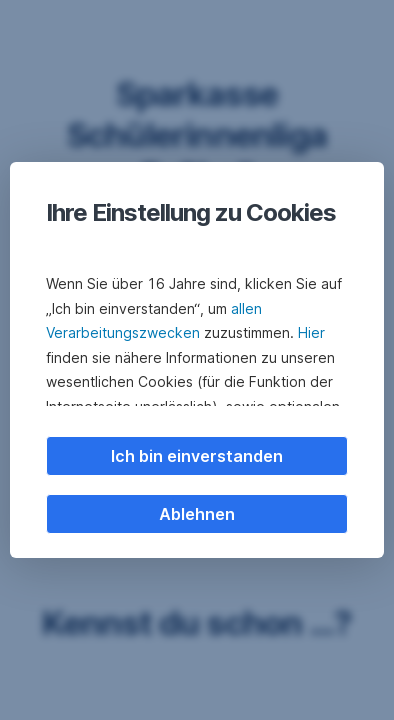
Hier (311, 332)
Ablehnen (197, 514)
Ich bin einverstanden (197, 456)
